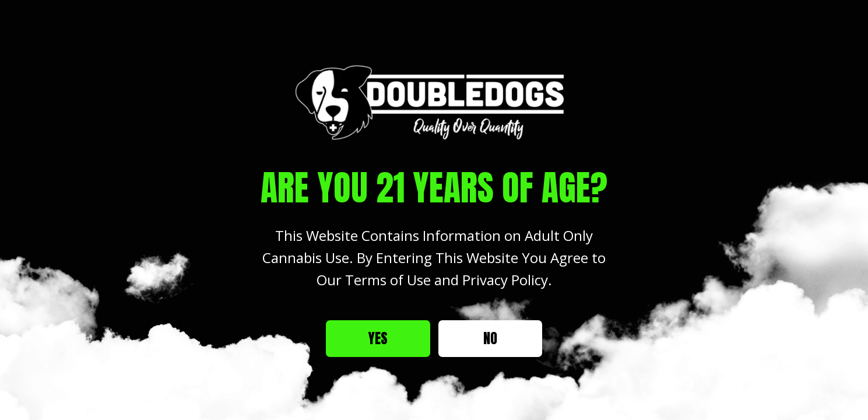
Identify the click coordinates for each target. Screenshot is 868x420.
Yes (378, 338)
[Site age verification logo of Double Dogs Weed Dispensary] (434, 102)
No (490, 338)
